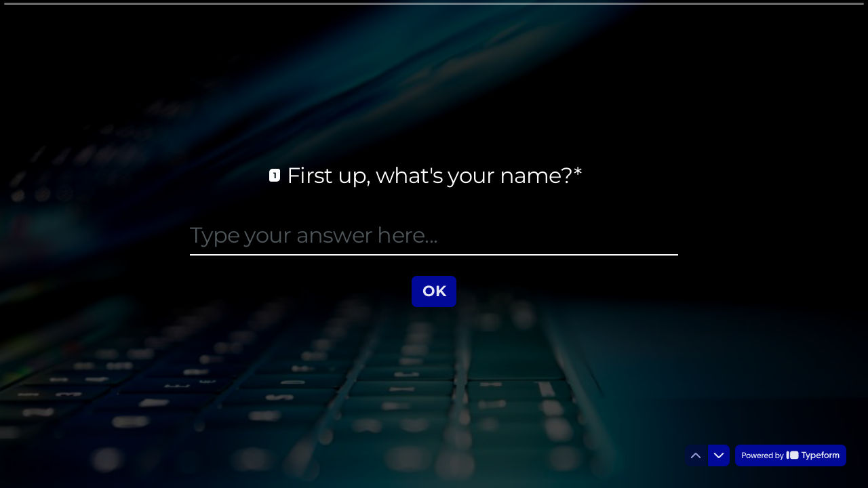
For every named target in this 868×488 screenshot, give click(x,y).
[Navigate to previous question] (696, 455)
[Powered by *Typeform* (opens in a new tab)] (791, 455)
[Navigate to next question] (719, 455)
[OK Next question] (434, 291)
